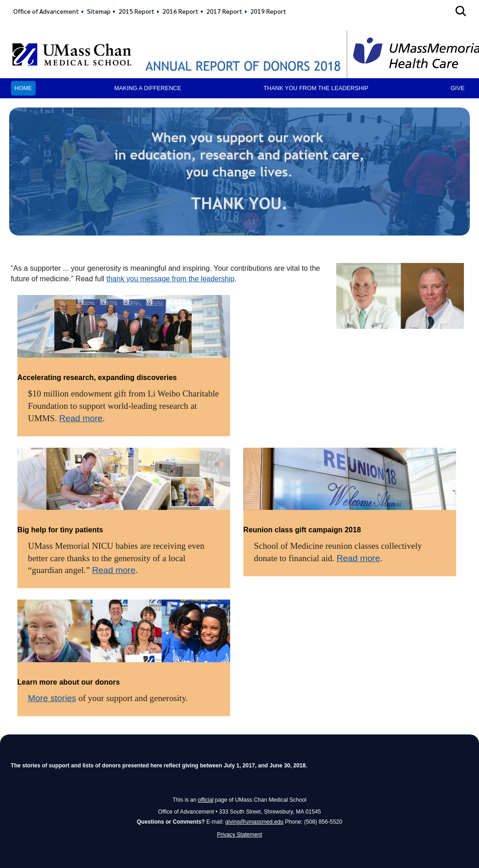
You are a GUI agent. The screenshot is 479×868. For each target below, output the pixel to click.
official (205, 800)
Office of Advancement (46, 11)
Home (23, 88)
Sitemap (99, 11)
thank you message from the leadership (171, 279)
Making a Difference (148, 88)
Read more (81, 418)
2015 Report (137, 11)
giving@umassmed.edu (254, 822)
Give (458, 88)
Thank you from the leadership (316, 88)
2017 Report (224, 11)
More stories (52, 698)
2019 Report (268, 11)
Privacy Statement (239, 835)
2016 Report (180, 11)
